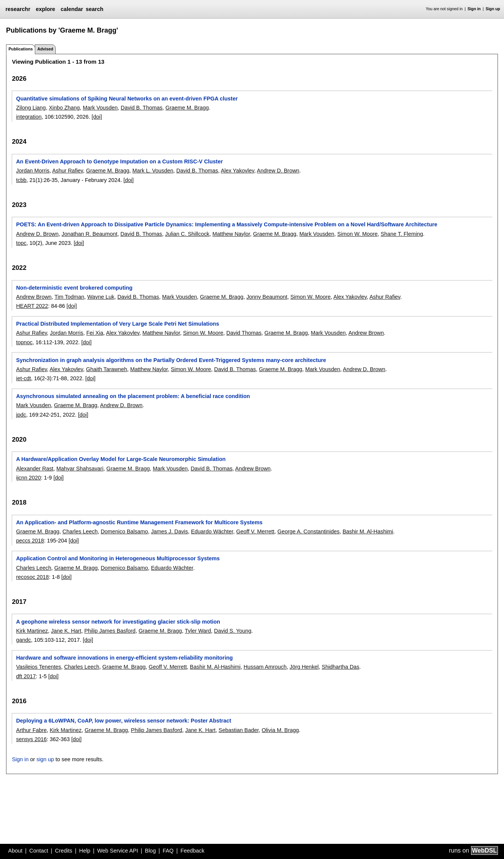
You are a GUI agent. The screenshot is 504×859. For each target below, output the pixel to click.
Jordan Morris (33, 171)
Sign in (474, 9)
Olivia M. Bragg (280, 730)
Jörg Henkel (304, 667)
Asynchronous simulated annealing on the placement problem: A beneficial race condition (133, 396)
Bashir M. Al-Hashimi (368, 531)
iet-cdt (23, 378)
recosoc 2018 (32, 577)
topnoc (24, 342)
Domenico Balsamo (124, 531)
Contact (39, 851)
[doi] (97, 117)
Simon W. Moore (357, 234)
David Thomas (244, 333)
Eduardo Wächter (212, 531)
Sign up (493, 9)
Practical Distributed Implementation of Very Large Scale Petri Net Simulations (117, 324)
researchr (18, 9)
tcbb (21, 180)
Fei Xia (95, 333)
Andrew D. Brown (278, 171)
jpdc (21, 415)
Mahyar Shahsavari (80, 469)
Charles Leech (80, 531)
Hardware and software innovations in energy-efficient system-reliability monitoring (124, 658)
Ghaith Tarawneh (107, 369)
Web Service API (117, 851)
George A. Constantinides (308, 531)
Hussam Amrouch (265, 667)
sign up (45, 759)
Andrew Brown (34, 297)
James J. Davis (169, 531)
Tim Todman (69, 297)
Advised (45, 49)
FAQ (168, 851)
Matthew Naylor (231, 234)
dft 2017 (26, 676)
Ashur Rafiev (68, 171)
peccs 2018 (30, 541)
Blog (150, 851)
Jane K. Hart (66, 631)
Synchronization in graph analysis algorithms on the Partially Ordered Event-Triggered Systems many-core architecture (171, 360)
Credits (64, 851)
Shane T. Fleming (402, 234)
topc (21, 243)
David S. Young (233, 631)
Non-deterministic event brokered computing (74, 288)
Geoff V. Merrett (255, 531)
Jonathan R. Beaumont (89, 234)
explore (45, 9)
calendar (72, 9)
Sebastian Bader (239, 730)
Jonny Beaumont (267, 297)
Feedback (192, 851)
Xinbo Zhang (64, 108)
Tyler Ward (198, 631)
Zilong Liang (31, 108)
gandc (23, 640)
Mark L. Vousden (153, 171)
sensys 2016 (31, 739)
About (16, 851)
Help (85, 851)
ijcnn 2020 (28, 478)
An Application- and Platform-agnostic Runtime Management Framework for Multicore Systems (139, 522)
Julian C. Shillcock (187, 234)
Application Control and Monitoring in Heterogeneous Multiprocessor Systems (118, 558)
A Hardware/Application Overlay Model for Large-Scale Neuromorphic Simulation (121, 459)
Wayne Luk (101, 297)
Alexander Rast (34, 469)
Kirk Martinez (32, 631)
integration (29, 117)
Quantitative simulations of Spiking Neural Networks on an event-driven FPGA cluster (127, 99)
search (94, 9)
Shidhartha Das (340, 667)
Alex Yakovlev (238, 171)
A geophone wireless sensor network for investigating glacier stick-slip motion (118, 622)
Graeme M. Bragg (187, 108)
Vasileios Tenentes (38, 667)
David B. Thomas (141, 108)
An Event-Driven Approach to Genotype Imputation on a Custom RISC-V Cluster (119, 161)
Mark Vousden (100, 108)
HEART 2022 (32, 306)
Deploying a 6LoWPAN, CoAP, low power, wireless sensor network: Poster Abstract (124, 721)
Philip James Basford (110, 631)
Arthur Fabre (31, 730)
